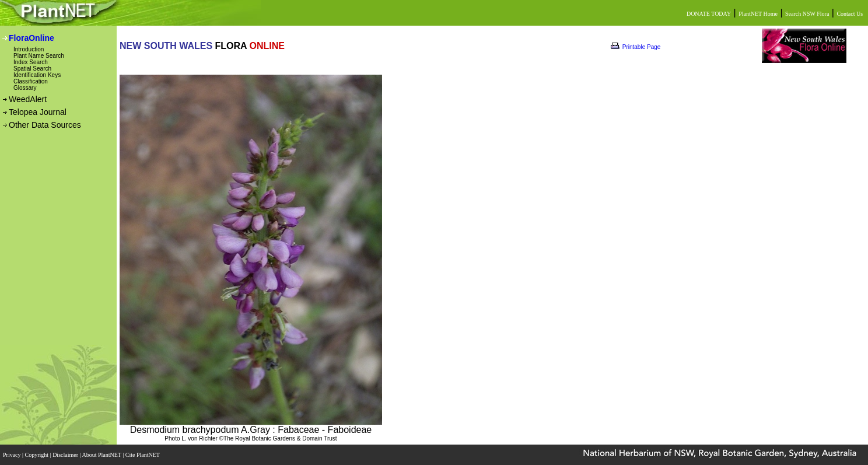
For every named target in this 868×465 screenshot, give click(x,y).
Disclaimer (66, 455)
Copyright (38, 455)
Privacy (13, 455)
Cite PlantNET (143, 455)
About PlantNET (102, 455)
